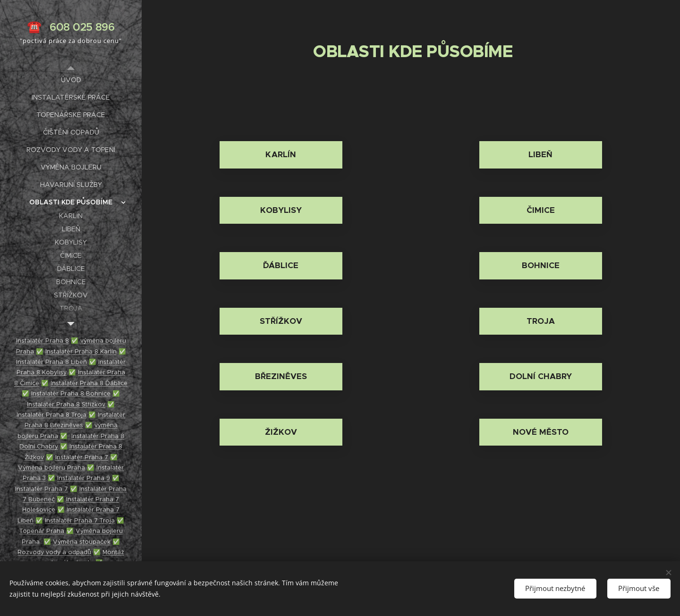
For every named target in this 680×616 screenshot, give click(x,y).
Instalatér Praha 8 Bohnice (71, 393)
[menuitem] (71, 80)
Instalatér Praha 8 (42, 341)
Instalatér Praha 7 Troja (80, 520)
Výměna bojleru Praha (51, 468)
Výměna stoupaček (82, 542)
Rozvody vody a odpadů (54, 552)
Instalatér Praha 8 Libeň (51, 362)
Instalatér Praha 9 (84, 478)
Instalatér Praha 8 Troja (51, 415)
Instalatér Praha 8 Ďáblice (89, 383)
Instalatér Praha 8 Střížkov (66, 404)
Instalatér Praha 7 (82, 457)
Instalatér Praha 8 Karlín (81, 351)
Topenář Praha (42, 531)
